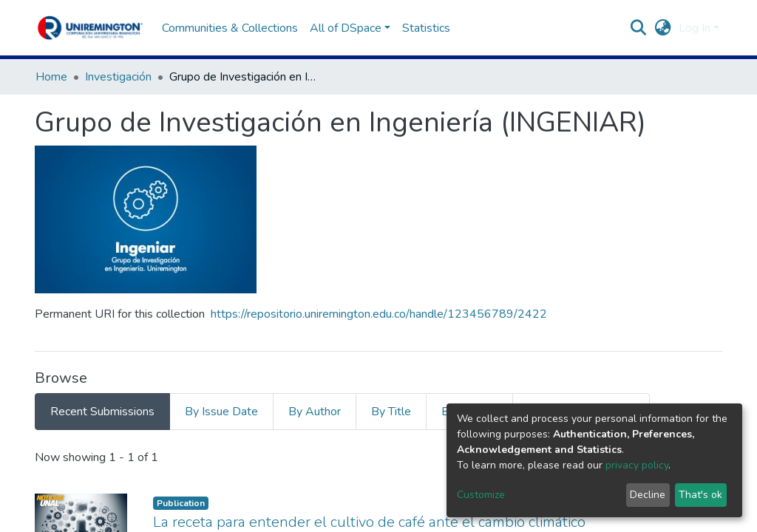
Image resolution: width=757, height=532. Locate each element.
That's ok (700, 495)
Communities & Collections (230, 28)
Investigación (118, 77)
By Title (391, 412)
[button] (663, 28)
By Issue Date (221, 412)
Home (51, 77)
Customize (481, 495)
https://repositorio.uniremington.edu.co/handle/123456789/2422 (379, 314)
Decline (648, 495)
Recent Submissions (102, 412)
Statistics (426, 28)
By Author (315, 412)
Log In (695, 28)
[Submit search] (638, 28)
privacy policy (637, 465)
